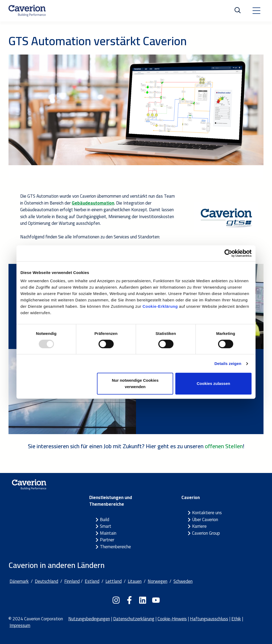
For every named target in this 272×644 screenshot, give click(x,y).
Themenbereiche (115, 547)
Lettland (114, 581)
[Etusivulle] (27, 11)
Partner (107, 540)
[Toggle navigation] (256, 11)
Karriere (199, 526)
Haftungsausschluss (209, 619)
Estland (92, 581)
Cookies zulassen (214, 383)
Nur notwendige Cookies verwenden (135, 383)
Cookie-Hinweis (172, 619)
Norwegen (158, 581)
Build (105, 520)
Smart (106, 526)
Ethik (236, 619)
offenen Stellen (224, 446)
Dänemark (19, 581)
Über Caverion (205, 520)
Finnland (72, 581)
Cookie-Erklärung (160, 306)
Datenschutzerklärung (134, 619)
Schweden (183, 581)
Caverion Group (206, 533)
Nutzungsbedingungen (89, 619)
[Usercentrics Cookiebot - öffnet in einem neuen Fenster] (228, 253)
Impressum (20, 625)
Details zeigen (228, 363)
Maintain (108, 533)
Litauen (135, 581)
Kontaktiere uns (207, 513)
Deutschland (46, 581)
